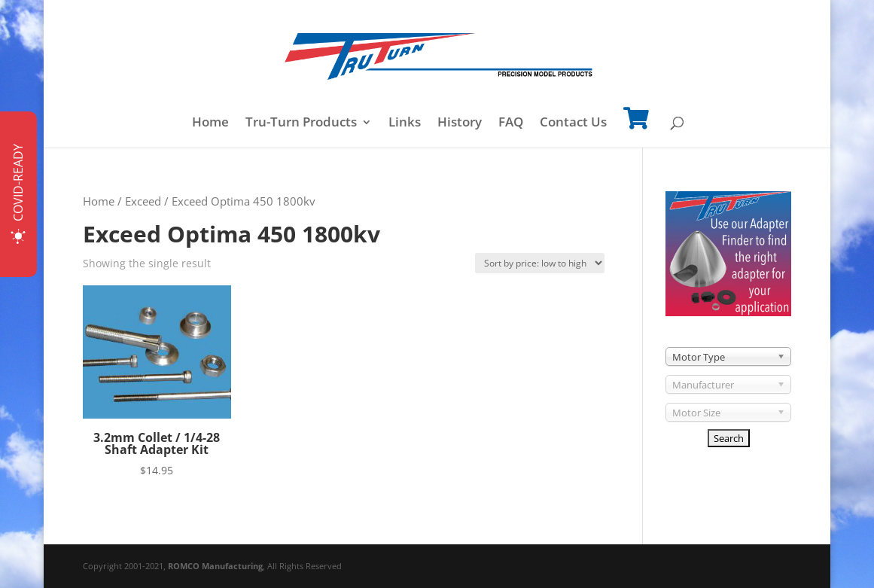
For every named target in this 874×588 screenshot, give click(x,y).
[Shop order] (540, 263)
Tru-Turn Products (301, 123)
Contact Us (573, 123)
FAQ (511, 123)
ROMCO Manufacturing (215, 566)
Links (405, 123)
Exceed (143, 201)
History (460, 123)
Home (210, 123)
